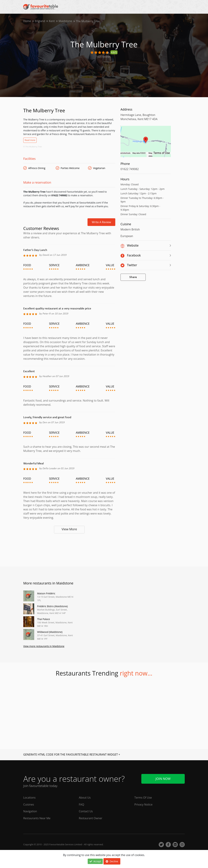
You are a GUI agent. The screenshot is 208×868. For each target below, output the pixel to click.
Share (133, 277)
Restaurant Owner (91, 818)
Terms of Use (162, 153)
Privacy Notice (143, 804)
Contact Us (86, 811)
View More (69, 529)
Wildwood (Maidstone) (50, 632)
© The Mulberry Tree (32, 147)
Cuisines (29, 804)
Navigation (30, 811)
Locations (29, 798)
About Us (85, 798)
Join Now (163, 779)
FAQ (82, 804)
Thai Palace (43, 619)
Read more (30, 140)
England (40, 21)
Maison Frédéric (46, 593)
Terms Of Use (143, 798)
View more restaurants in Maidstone (44, 646)
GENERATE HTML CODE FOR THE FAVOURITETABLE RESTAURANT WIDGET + (72, 755)
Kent (52, 21)
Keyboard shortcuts (123, 153)
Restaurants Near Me (37, 818)
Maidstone (66, 21)
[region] (146, 143)
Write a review (101, 222)
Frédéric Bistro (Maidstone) (52, 606)
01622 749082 (130, 169)
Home (27, 21)
